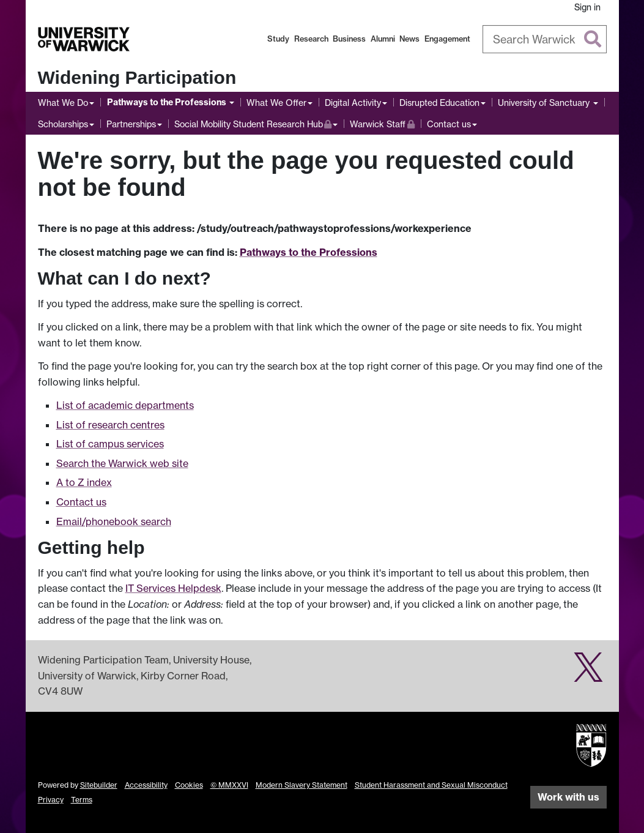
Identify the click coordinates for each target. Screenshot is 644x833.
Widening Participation (137, 77)
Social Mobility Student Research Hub (253, 123)
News (409, 39)
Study (278, 39)
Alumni (383, 39)
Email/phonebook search (114, 521)
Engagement (447, 39)
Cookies (189, 785)
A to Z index (84, 482)
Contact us (449, 124)
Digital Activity (353, 103)
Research (311, 39)
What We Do (63, 103)
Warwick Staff (382, 123)
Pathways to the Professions (168, 102)
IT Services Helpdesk (173, 588)
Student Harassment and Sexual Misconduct (431, 785)
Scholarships (63, 124)
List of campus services (110, 444)
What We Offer (276, 103)
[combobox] (545, 39)
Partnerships (131, 124)
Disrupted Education (439, 103)
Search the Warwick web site (122, 463)
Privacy (51, 800)
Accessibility (146, 785)
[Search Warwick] (545, 39)
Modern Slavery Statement (302, 785)
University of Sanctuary (545, 103)
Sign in (587, 7)
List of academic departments (125, 405)
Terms (82, 800)
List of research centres (110, 425)
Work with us (568, 797)
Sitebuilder (99, 785)
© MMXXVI (229, 785)
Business (349, 39)
